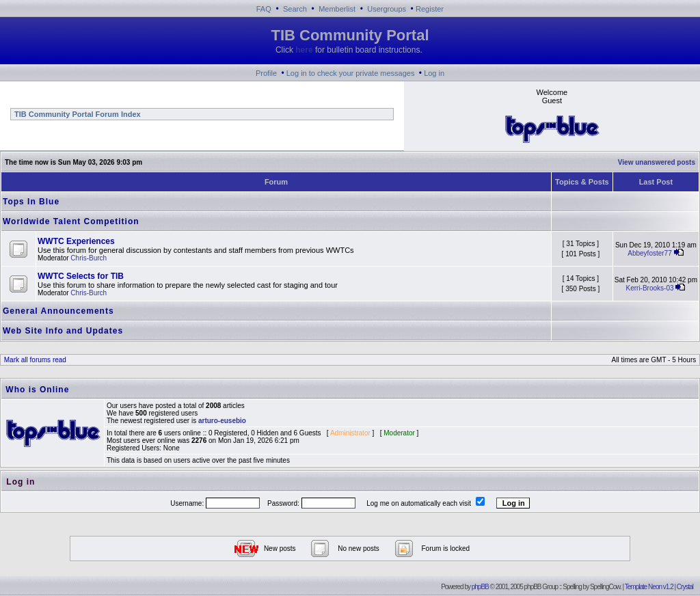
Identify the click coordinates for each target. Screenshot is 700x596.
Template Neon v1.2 (649, 587)
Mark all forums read (34, 360)
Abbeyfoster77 (650, 253)
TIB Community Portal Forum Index (77, 114)
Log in (434, 73)
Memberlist (337, 9)
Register (430, 9)
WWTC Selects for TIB (81, 276)
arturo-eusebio (222, 421)
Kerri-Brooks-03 (649, 288)
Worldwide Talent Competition (71, 221)
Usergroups (387, 9)
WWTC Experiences (76, 241)
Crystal (685, 587)
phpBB (480, 587)
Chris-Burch (89, 258)
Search (295, 9)
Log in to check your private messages (351, 73)
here (304, 50)
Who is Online (37, 390)
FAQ (264, 9)
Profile (266, 73)
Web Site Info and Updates (63, 331)
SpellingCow (605, 587)
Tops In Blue (31, 202)
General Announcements (58, 311)
